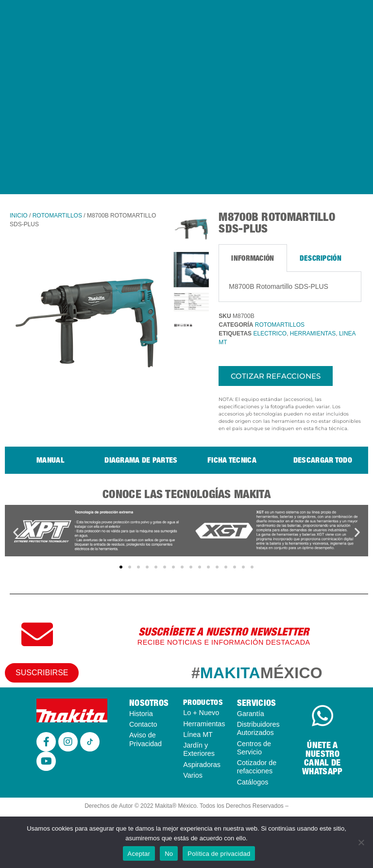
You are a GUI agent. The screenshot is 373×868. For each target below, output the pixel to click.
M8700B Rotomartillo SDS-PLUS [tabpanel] (279, 286)
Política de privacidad (219, 854)
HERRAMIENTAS (313, 334)
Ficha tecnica (232, 460)
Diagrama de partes (141, 460)
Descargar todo (323, 460)
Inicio (19, 216)
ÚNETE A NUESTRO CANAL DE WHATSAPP (322, 758)
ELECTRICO (270, 334)
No (169, 854)
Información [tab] (253, 258)
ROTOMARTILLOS (57, 216)
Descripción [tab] (321, 258)
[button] (16, 532)
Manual (50, 460)
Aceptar (139, 854)
